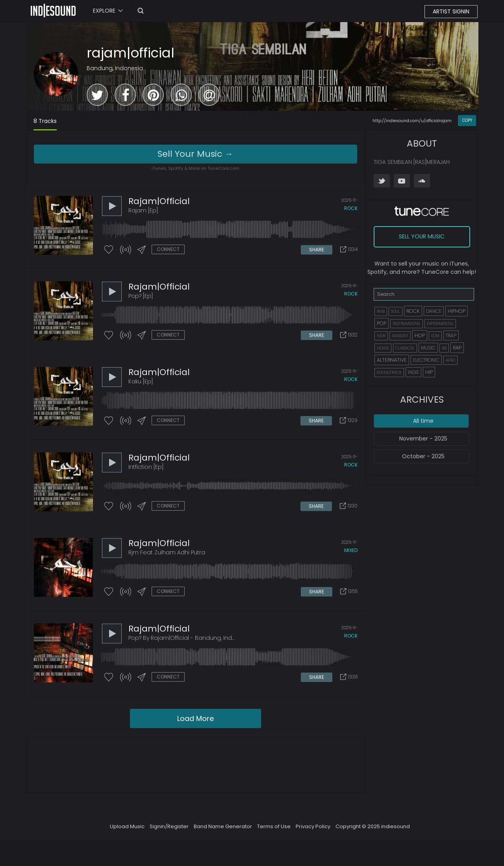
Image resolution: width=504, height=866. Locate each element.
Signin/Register (169, 826)
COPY (467, 120)
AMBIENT (400, 336)
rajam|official (131, 53)
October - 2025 (423, 456)
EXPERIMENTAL (440, 324)
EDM (435, 336)
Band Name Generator (223, 826)
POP (382, 323)
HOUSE (383, 348)
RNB (381, 311)
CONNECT (168, 249)
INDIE (413, 372)
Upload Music (127, 826)
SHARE (317, 250)
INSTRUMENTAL (407, 324)
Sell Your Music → (195, 154)
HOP (420, 335)
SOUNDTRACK (389, 373)
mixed (351, 550)
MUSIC (428, 348)
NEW (381, 336)
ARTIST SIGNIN (451, 11)
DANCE (434, 311)
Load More (195, 718)
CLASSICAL (405, 348)
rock (351, 208)
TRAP (451, 335)
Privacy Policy (313, 826)
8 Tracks (45, 121)
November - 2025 (423, 439)
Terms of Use (274, 826)
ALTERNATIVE (392, 360)
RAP (457, 348)
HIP (429, 372)
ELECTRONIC (426, 360)
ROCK (413, 311)
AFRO (450, 360)
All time (423, 421)
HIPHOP (457, 311)
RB (444, 348)
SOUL (396, 311)
